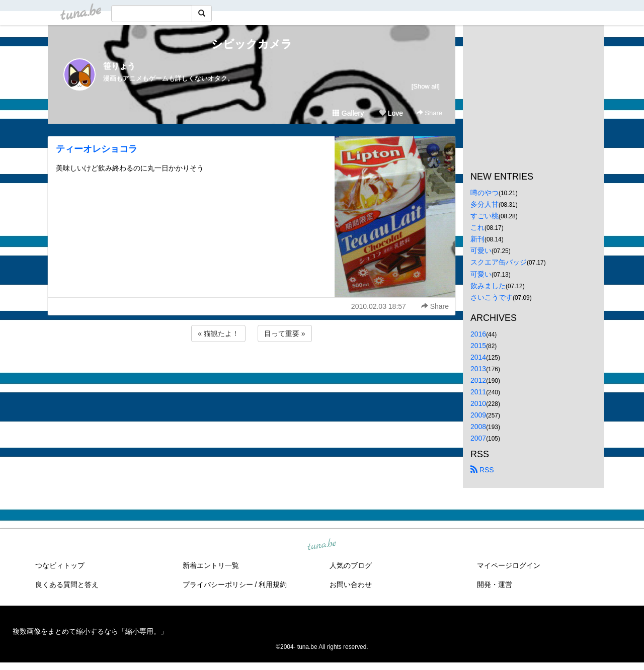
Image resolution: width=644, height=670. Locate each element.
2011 (478, 392)
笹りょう (119, 66)
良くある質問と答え (67, 584)
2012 (478, 380)
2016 (478, 334)
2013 (478, 369)
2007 (478, 438)
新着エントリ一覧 (211, 565)
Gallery (348, 113)
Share (429, 113)
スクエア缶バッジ (499, 262)
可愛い (481, 250)
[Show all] (426, 86)
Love (391, 113)
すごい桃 (485, 216)
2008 (478, 427)
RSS (482, 470)
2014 (478, 357)
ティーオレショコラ (97, 149)
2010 (478, 403)
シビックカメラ (252, 44)
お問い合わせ (351, 584)
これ (477, 227)
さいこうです (492, 297)
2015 (478, 346)
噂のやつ (485, 193)
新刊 (477, 239)
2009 (478, 415)
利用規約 (273, 584)
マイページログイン (509, 565)
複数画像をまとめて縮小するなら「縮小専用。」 (90, 631)
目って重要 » (285, 333)
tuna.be (321, 545)
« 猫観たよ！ (218, 333)
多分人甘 (485, 204)
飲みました (488, 286)
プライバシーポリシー (218, 584)
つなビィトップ (60, 565)
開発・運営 (495, 584)
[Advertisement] (252, 371)
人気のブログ (351, 565)
